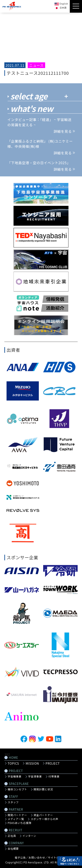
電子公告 (20, 858)
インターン (29, 836)
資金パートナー (43, 815)
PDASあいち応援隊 (20, 823)
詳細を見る (64, 131)
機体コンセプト (17, 789)
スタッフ (13, 802)
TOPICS (13, 763)
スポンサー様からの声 (44, 819)
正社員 (12, 836)
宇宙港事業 (35, 776)
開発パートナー (17, 815)
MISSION (32, 763)
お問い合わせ (37, 858)
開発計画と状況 (43, 789)
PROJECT (53, 763)
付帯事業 (54, 776)
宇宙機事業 (15, 776)
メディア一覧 (16, 819)
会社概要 (13, 849)
